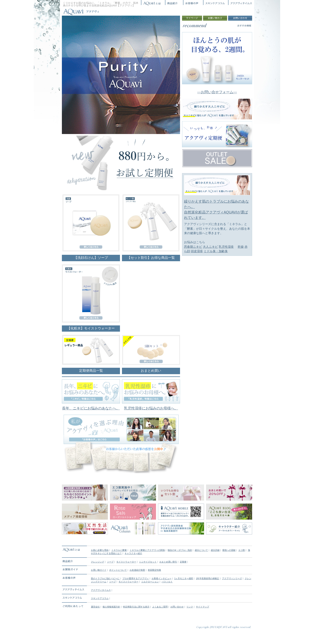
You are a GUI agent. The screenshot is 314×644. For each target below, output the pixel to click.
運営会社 (95, 607)
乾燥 (241, 247)
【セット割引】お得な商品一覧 (151, 258)
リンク (190, 607)
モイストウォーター (126, 562)
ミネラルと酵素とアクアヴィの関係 (147, 550)
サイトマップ (202, 607)
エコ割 (242, 550)
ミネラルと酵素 (119, 550)
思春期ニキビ (193, 247)
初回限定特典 (154, 570)
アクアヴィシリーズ (232, 578)
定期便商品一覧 (91, 371)
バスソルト (167, 582)
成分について (201, 550)
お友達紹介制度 (137, 570)
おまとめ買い (151, 371)
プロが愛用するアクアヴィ (136, 578)
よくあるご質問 (160, 607)
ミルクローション (150, 582)
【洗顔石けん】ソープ (91, 258)
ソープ (110, 562)
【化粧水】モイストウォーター (91, 328)
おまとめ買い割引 (168, 562)
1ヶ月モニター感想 (184, 578)
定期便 (183, 562)
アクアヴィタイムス (101, 590)
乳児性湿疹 (226, 247)
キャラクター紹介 (133, 553)
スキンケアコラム (100, 598)
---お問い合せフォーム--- (217, 92)
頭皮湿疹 (197, 251)
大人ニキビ (210, 247)
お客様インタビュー (162, 578)
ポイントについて (118, 570)
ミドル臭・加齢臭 (216, 251)
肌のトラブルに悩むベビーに (105, 578)
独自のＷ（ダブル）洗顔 (180, 550)
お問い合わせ (177, 607)
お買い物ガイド (99, 570)
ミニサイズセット (148, 562)
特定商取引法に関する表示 (136, 607)
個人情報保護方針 (111, 607)
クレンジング (98, 562)
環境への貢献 (229, 550)
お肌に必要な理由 (100, 550)
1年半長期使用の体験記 (207, 578)
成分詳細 (215, 550)
